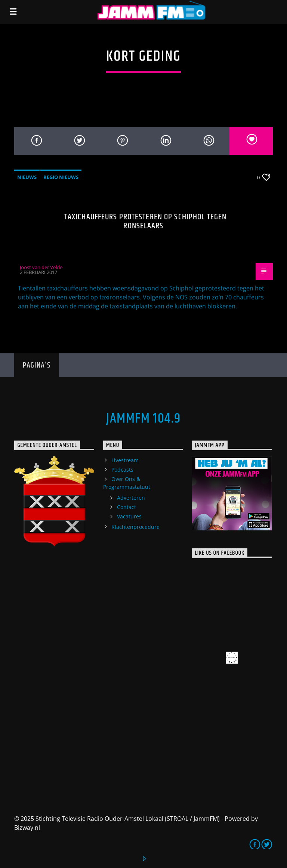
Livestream (125, 460)
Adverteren (131, 498)
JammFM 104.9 (143, 419)
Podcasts (122, 470)
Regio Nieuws (61, 177)
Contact (126, 507)
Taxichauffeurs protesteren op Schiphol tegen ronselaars (145, 221)
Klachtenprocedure (135, 527)
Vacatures (129, 516)
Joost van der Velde (41, 267)
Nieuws (27, 177)
